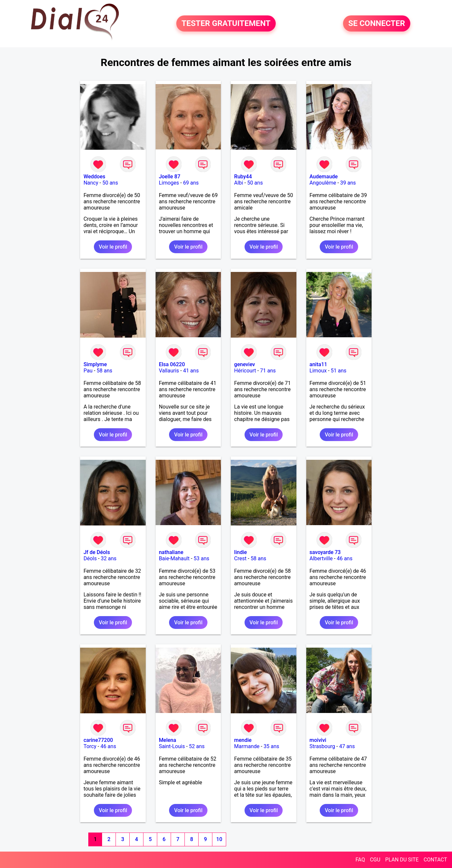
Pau (88, 371)
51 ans (339, 371)
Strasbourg (322, 746)
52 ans (197, 746)
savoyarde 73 (325, 552)
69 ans (191, 183)
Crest (240, 558)
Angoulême (323, 183)
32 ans (109, 558)
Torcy (90, 746)
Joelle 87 (170, 177)
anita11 (318, 364)
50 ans (110, 183)
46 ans (345, 558)
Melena (168, 740)
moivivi (318, 740)
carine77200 (98, 740)
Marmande (247, 746)
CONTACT (435, 860)
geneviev (244, 364)
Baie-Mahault (174, 558)
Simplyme (95, 364)
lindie (240, 552)
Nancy (91, 183)
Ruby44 (243, 177)
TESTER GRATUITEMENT (226, 24)
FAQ (360, 860)
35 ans (271, 746)
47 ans (347, 746)
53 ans (202, 558)
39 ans (348, 183)
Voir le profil (113, 247)
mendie (243, 740)
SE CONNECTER (377, 24)
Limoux (318, 371)
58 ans (104, 371)
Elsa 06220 (172, 364)
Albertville (321, 558)
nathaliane (171, 552)
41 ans (191, 371)
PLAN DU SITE (402, 860)
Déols (90, 558)
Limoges (169, 183)
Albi (238, 183)
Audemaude (324, 177)
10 (219, 839)
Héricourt (245, 371)
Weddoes (94, 177)
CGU (375, 860)
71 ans (268, 371)
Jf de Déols (97, 552)
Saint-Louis (172, 746)
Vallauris (169, 371)
